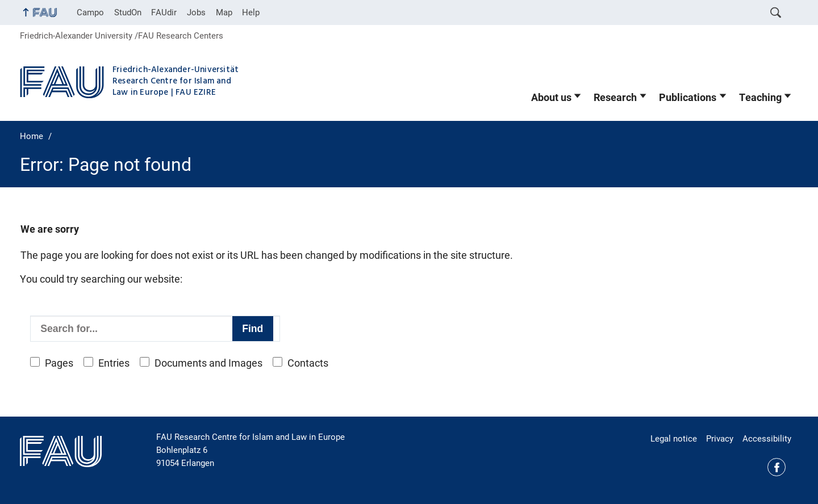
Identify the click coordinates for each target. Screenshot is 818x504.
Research (615, 98)
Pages (59, 363)
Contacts (308, 363)
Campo (90, 12)
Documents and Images (208, 363)
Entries (114, 363)
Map (224, 12)
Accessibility (767, 439)
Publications (688, 98)
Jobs (196, 12)
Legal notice (674, 439)
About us (551, 98)
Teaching (760, 98)
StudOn (128, 12)
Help (251, 12)
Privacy (720, 439)
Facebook (777, 467)
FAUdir (164, 12)
